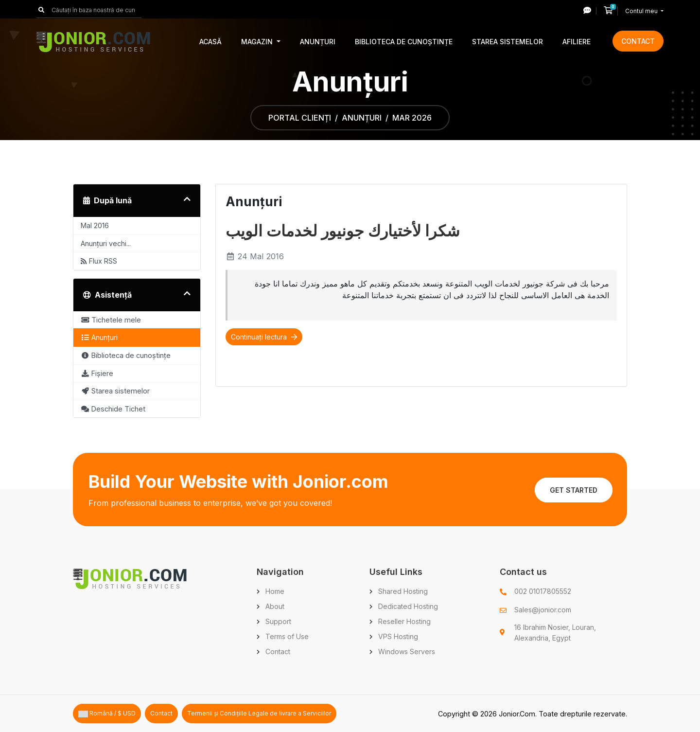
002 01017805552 (543, 591)
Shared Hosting (403, 591)
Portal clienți (300, 118)
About (275, 606)
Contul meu (642, 11)
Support (278, 621)
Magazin (258, 42)
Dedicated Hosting (408, 606)
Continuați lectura (264, 337)
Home (275, 591)
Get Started (574, 490)
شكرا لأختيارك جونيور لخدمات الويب (343, 231)
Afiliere (577, 42)
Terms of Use (287, 636)
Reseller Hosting (404, 621)
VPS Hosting (398, 636)
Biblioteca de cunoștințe (404, 42)
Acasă (210, 42)
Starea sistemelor (507, 42)
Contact (638, 41)
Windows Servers (407, 652)
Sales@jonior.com (543, 610)
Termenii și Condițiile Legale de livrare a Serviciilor (259, 713)
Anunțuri (318, 42)
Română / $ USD (107, 714)
